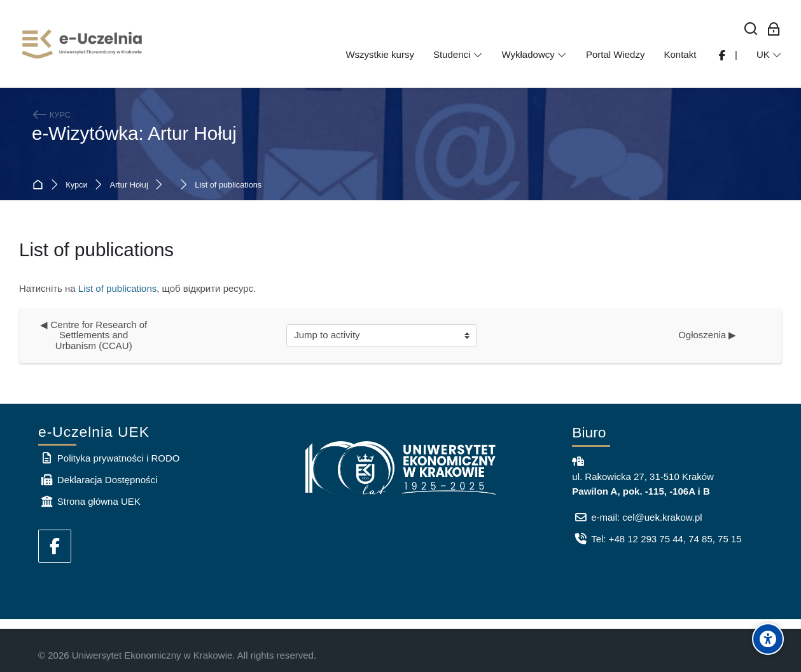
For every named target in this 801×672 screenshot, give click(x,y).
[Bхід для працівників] (774, 30)
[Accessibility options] (768, 639)
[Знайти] (751, 30)
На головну (40, 185)
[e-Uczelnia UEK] (83, 44)
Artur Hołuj (129, 185)
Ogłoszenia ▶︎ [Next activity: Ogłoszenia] (707, 335)
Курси (76, 185)
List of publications (228, 185)
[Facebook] (55, 546)
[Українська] (769, 55)
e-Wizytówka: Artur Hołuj (134, 133)
